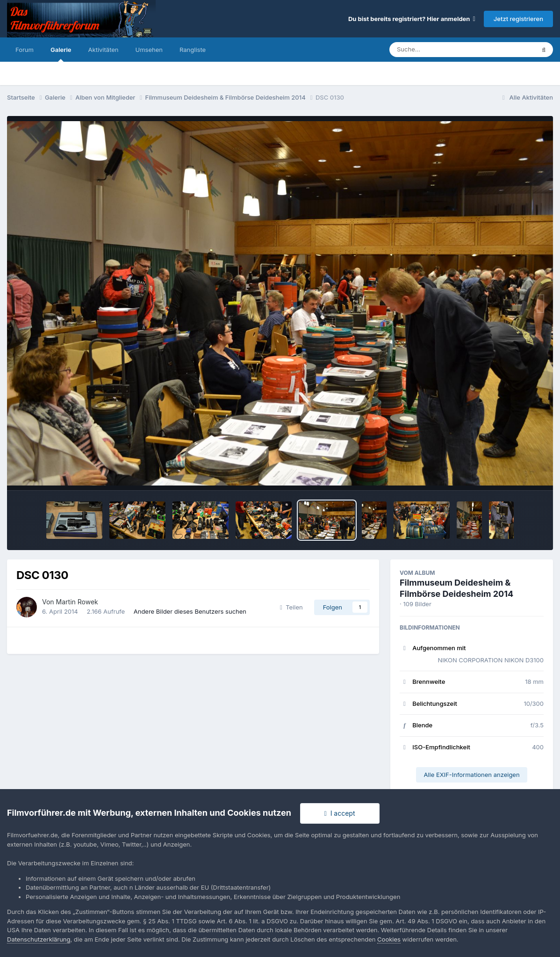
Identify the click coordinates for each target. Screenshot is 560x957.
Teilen (291, 607)
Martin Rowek (77, 602)
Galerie (61, 54)
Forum (25, 50)
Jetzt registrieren (518, 19)
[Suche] (443, 50)
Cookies (389, 939)
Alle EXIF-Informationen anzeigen (471, 775)
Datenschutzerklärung (39, 939)
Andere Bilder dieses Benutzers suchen (190, 611)
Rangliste (193, 50)
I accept (340, 813)
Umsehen (149, 50)
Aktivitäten (104, 50)
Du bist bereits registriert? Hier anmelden (412, 19)
